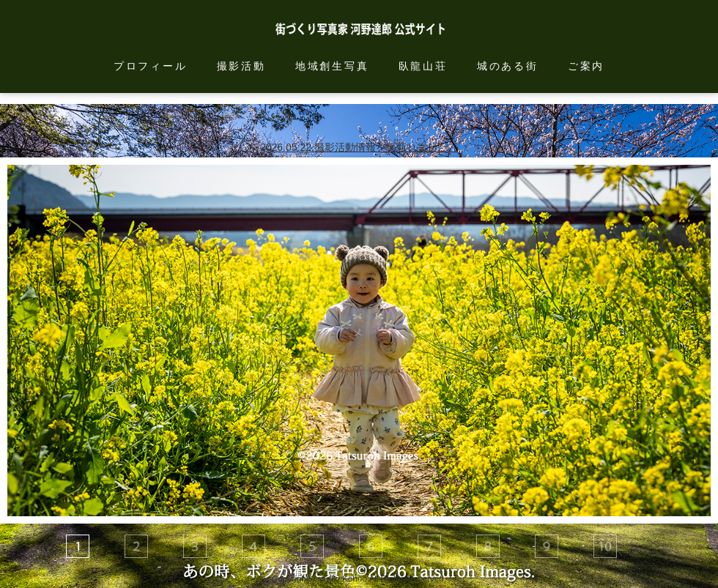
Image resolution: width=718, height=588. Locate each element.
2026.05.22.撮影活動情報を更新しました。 (359, 147)
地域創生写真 (332, 66)
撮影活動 (241, 66)
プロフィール (151, 66)
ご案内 (586, 66)
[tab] (78, 546)
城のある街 (508, 66)
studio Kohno (342, 578)
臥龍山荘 (423, 66)
